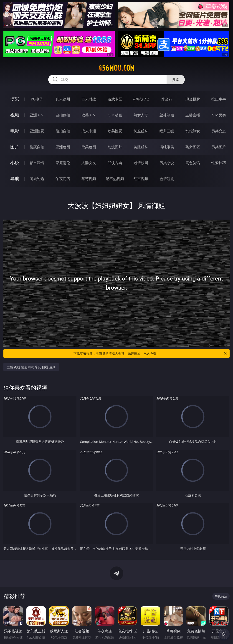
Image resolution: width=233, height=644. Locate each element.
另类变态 (219, 131)
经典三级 (167, 131)
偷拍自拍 (63, 131)
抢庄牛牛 (219, 99)
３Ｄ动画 (115, 115)
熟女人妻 (141, 115)
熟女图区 (193, 147)
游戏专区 (115, 99)
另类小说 (167, 163)
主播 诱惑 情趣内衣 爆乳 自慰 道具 (31, 367)
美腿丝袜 (141, 147)
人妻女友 (89, 163)
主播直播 (193, 115)
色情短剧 (167, 179)
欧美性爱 (115, 131)
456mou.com (116, 68)
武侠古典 (115, 163)
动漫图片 (115, 147)
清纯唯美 (167, 147)
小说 (15, 163)
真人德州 (63, 99)
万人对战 (89, 99)
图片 (15, 147)
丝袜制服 (167, 115)
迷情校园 (141, 163)
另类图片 (219, 147)
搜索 (176, 80)
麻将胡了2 (141, 99)
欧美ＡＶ (89, 115)
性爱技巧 (219, 163)
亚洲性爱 (37, 131)
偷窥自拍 (37, 147)
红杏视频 (141, 179)
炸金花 (167, 99)
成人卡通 (89, 131)
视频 (15, 115)
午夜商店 (63, 179)
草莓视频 (89, 179)
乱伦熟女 (193, 131)
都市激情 (37, 163)
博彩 (15, 99)
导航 (15, 179)
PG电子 (37, 99)
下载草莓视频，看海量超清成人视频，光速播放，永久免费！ (150, 353)
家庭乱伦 (63, 163)
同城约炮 (37, 179)
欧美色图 (89, 147)
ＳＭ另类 (219, 115)
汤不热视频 (115, 179)
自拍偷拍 (63, 115)
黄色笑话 (193, 163)
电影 (15, 131)
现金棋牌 (193, 99)
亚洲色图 (63, 147)
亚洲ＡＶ (37, 115)
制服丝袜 (141, 131)
